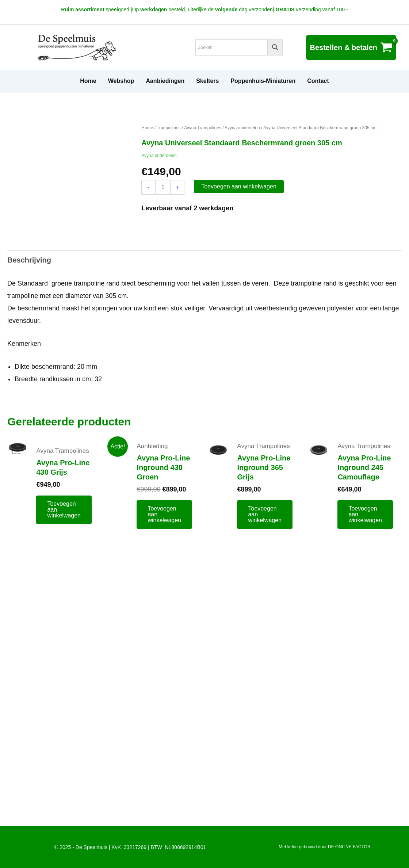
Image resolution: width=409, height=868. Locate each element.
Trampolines (169, 128)
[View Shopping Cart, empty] (351, 47)
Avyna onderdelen (242, 128)
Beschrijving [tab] (29, 260)
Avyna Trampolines (203, 128)
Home (147, 128)
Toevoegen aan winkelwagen (239, 186)
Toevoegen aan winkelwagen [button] (64, 509)
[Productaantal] (163, 187)
